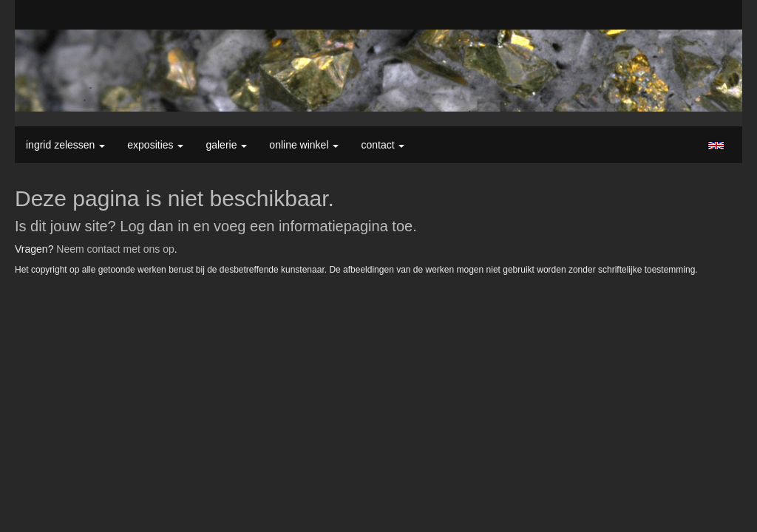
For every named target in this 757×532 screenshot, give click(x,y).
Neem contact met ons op (115, 249)
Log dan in (154, 226)
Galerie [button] (226, 145)
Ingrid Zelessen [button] (65, 145)
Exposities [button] (155, 145)
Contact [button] (383, 145)
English (716, 146)
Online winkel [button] (304, 145)
